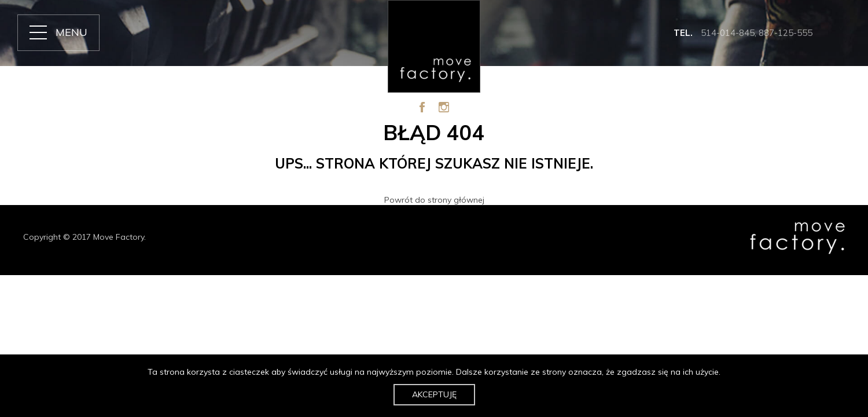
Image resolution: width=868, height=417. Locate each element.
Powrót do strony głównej (434, 200)
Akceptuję (434, 394)
